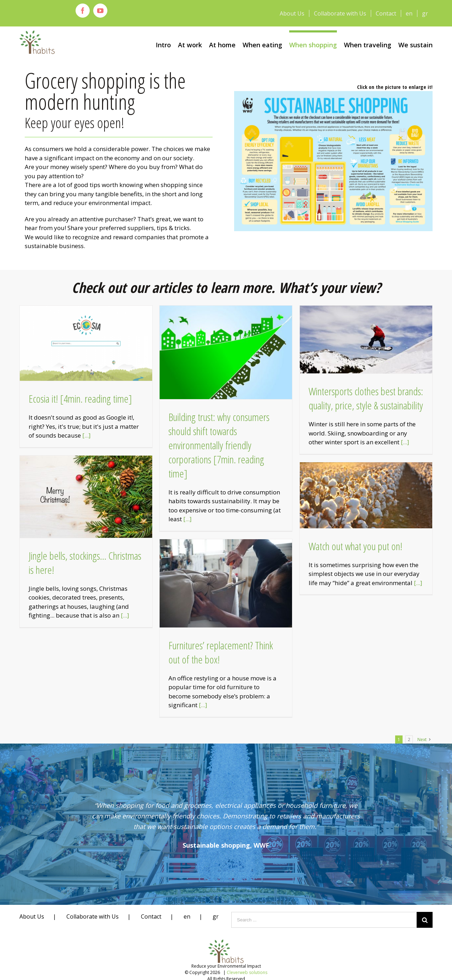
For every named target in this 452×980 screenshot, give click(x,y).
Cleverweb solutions (247, 972)
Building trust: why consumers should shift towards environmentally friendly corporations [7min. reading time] (219, 445)
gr (216, 916)
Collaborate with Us (93, 916)
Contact (151, 916)
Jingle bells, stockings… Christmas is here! (85, 563)
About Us (32, 916)
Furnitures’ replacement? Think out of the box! (221, 652)
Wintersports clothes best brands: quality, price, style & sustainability (366, 398)
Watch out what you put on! (355, 546)
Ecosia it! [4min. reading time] (80, 399)
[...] (87, 435)
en (187, 916)
